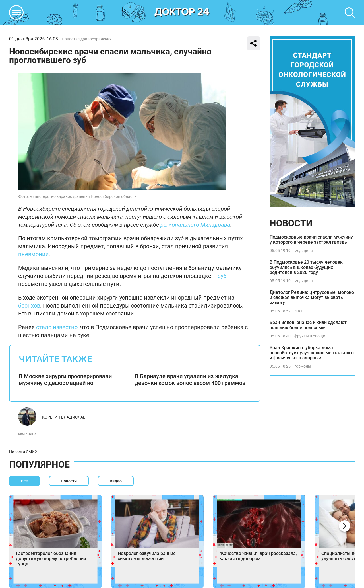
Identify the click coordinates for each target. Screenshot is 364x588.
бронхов (29, 306)
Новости (291, 223)
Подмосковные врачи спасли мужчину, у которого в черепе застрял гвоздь (312, 240)
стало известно (57, 327)
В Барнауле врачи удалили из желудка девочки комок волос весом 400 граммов (190, 380)
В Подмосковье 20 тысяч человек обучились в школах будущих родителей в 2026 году (306, 267)
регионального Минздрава (195, 225)
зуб (222, 276)
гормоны (303, 366)
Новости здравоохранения (87, 39)
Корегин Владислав (64, 417)
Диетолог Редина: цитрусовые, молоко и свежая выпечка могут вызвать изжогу (312, 297)
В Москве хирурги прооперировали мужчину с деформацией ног (65, 380)
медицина (27, 433)
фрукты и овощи (310, 336)
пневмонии (34, 254)
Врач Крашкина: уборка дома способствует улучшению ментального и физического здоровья (312, 353)
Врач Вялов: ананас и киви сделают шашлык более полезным (308, 325)
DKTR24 (182, 13)
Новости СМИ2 (23, 452)
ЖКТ (299, 311)
